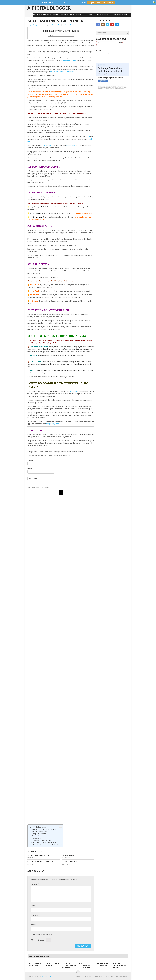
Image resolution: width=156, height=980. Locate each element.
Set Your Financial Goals (39, 832)
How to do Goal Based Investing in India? (43, 829)
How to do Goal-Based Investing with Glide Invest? (46, 845)
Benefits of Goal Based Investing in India (43, 843)
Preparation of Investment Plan (42, 840)
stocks (88, 137)
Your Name (31, 460)
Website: (34, 925)
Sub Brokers (46, 15)
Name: (33, 906)
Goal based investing (68, 60)
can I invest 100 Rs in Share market (62, 72)
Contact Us (88, 977)
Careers (77, 977)
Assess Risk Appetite (38, 836)
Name (120, 43)
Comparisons (118, 15)
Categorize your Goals (39, 834)
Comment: (35, 884)
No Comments (67, 25)
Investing (45, 25)
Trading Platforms (76, 15)
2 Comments (66, 864)
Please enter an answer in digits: (41, 934)
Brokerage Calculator (60, 15)
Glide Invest (73, 391)
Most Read (107, 15)
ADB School (90, 15)
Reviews (36, 15)
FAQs (98, 15)
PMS (127, 15)
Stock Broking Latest (54, 25)
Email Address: (36, 915)
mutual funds (70, 145)
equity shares (49, 145)
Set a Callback (34, 478)
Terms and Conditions (104, 977)
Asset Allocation (37, 838)
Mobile (30, 468)
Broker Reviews (122, 977)
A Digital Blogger (49, 8)
